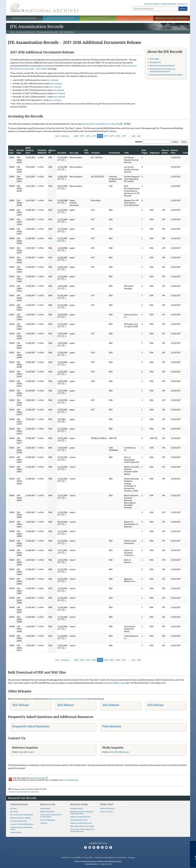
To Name (95, 153)
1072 (94, 136)
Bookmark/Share (169, 4)
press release (51, 80)
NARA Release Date (29, 150)
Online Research (19, 804)
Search (183, 9)
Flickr (111, 847)
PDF (60, 160)
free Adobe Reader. (39, 778)
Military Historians (47, 812)
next (133, 136)
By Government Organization (22, 815)
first (57, 136)
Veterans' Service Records (61, 18)
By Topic (14, 808)
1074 (106, 136)
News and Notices (107, 808)
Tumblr (98, 847)
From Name (114, 153)
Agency (52, 151)
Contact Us (182, 4)
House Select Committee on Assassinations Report (162, 70)
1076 (118, 136)
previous (65, 136)
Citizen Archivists (152, 4)
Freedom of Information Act (105, 857)
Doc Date (62, 153)
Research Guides (79, 804)
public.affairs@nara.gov (119, 752)
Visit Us (135, 18)
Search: (139, 142)
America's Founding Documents (172, 18)
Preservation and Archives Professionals (51, 816)
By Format (14, 812)
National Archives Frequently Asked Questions (82, 813)
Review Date (174, 151)
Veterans (44, 823)
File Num (87, 151)
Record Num (20, 151)
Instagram (94, 847)
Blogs (106, 847)
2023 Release (65, 705)
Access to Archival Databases (22, 824)
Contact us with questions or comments (24, 792)
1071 (88, 136)
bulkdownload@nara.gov (114, 683)
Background (155, 62)
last (139, 136)
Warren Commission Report (162, 66)
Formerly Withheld (42, 151)
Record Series (165, 151)
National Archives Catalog (20, 818)
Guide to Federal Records (80, 817)
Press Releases (112, 726)
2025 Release (21, 705)
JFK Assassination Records (47, 32)
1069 (76, 136)
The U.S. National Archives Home (44, 8)
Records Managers (48, 820)
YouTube (102, 847)
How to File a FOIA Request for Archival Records (82, 830)
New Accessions (107, 812)
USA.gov (131, 857)
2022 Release (111, 705)
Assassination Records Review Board (166, 75)
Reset (184, 142)
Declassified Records (79, 820)
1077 (124, 136)
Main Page (154, 59)
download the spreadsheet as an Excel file (101, 124)
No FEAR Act (122, 857)
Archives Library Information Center (21, 828)
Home (12, 32)
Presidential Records (19, 821)
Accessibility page (71, 780)
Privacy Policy (88, 857)
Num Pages (145, 151)
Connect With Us (98, 843)
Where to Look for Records (81, 823)
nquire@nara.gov (26, 752)
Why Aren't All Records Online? (82, 826)
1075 (112, 136)
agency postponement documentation (66, 699)
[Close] (193, 844)
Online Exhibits (16, 832)
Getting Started (76, 808)
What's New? (107, 804)
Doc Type (74, 153)
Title (126, 153)
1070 (82, 136)
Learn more (173, 863)
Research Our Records (24, 18)
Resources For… (49, 804)
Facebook (85, 847)
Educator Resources (98, 18)
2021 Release (155, 705)
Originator (155, 153)
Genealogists (46, 808)
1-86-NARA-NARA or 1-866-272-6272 (98, 864)
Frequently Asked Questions (31, 726)
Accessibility (76, 857)
